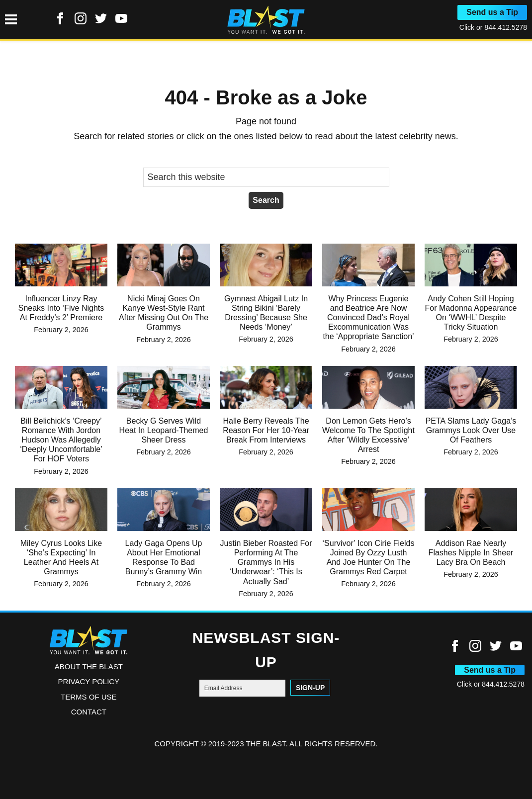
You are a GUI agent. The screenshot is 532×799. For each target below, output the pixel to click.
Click (468, 27)
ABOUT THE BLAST (89, 666)
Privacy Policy (89, 681)
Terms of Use (89, 697)
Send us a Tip (492, 12)
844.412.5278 (506, 27)
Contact (89, 712)
